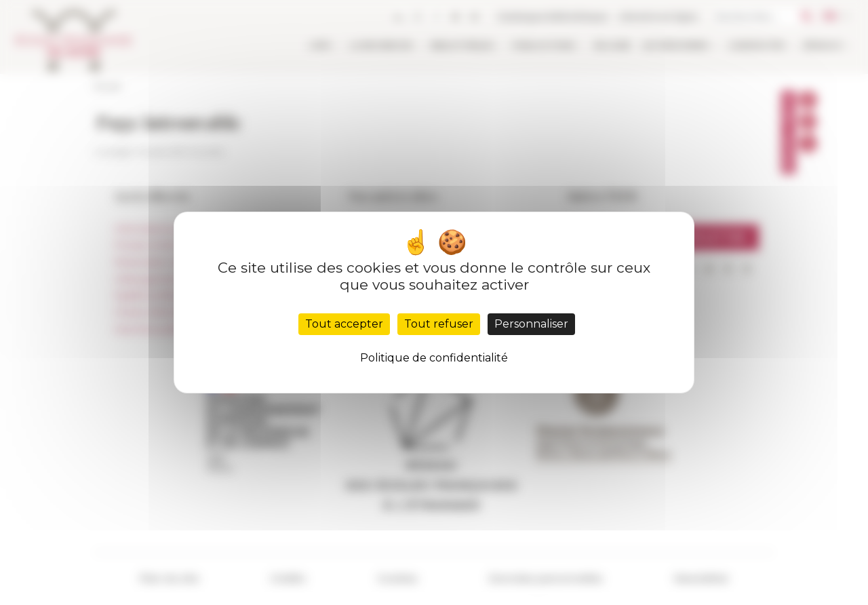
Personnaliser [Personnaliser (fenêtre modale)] (531, 324)
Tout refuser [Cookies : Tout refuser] (439, 324)
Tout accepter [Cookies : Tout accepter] (344, 324)
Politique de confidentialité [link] (434, 358)
